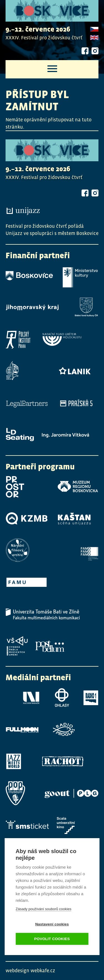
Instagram (95, 51)
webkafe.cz (43, 971)
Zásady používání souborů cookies (43, 908)
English (94, 38)
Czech (94, 30)
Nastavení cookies (52, 924)
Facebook (85, 51)
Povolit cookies (52, 938)
